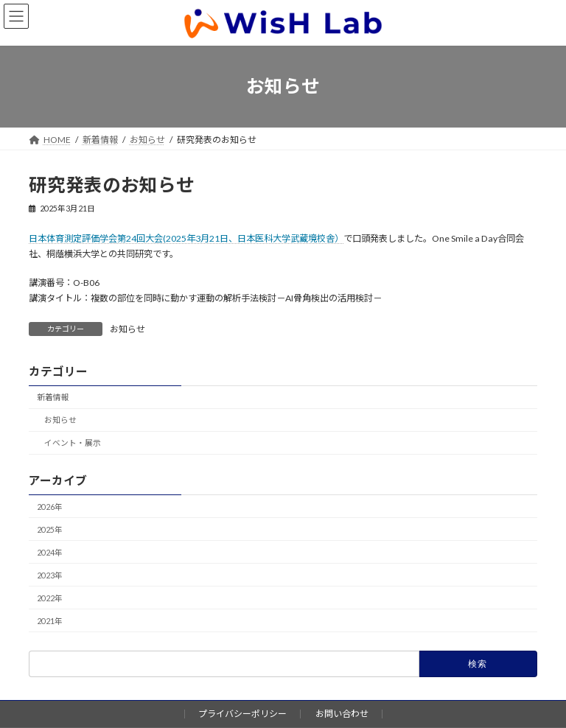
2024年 (50, 552)
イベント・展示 (73, 443)
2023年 (50, 575)
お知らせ (127, 329)
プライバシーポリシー (242, 714)
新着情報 (53, 398)
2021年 (50, 621)
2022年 (50, 598)
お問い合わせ (342, 714)
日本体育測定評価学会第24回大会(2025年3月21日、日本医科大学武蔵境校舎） (186, 238)
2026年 (50, 507)
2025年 (50, 529)
